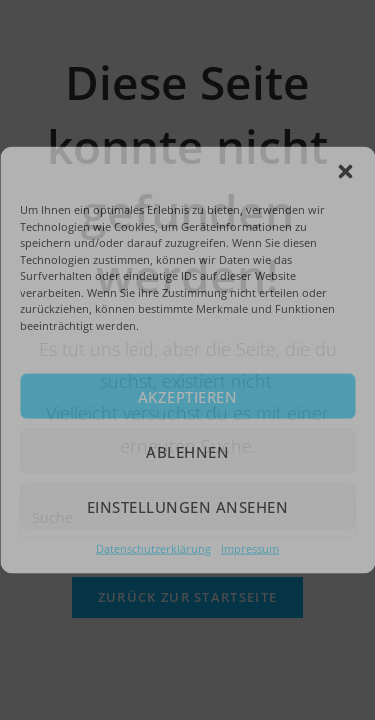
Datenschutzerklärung (153, 548)
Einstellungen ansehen (188, 506)
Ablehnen (187, 451)
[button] (345, 172)
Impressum (250, 548)
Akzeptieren (188, 396)
